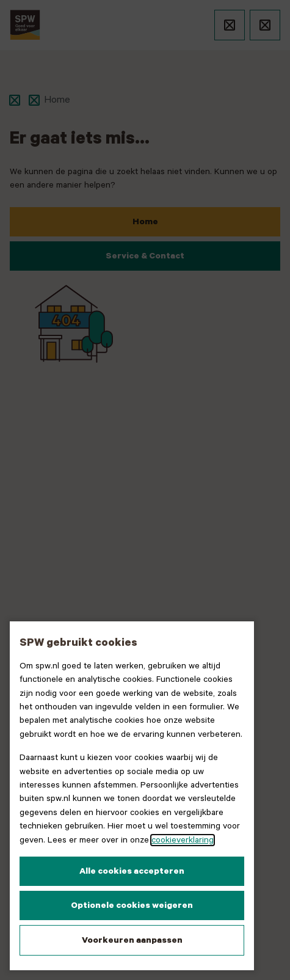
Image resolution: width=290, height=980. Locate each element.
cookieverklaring (183, 840)
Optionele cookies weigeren (132, 905)
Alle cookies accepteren (132, 871)
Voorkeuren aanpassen (132, 940)
